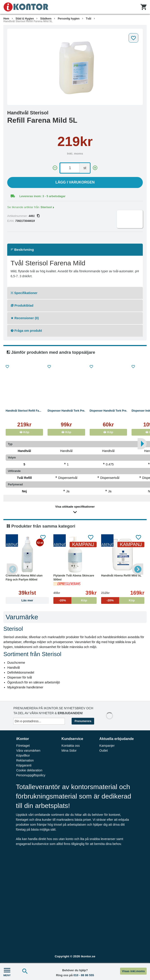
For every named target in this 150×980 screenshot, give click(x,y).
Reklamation (25, 760)
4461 (34, 216)
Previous (12, 569)
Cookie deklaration (29, 770)
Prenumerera (83, 721)
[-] (55, 168)
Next (138, 569)
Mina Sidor (69, 751)
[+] (95, 168)
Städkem (46, 19)
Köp (24, 432)
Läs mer (27, 600)
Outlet (103, 751)
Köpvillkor (23, 755)
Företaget (23, 746)
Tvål (89, 19)
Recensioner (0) (25, 318)
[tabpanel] (75, 67)
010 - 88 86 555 (84, 975)
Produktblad (22, 306)
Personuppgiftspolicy (31, 775)
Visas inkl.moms (133, 971)
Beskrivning (22, 250)
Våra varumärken (28, 751)
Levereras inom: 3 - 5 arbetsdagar (42, 196)
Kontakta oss (71, 746)
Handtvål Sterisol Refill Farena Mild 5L (28, 21)
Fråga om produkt (26, 331)
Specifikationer (24, 293)
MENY (7, 972)
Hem (6, 19)
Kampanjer (107, 746)
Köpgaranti (24, 765)
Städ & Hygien (25, 19)
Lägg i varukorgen (75, 182)
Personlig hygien (69, 19)
